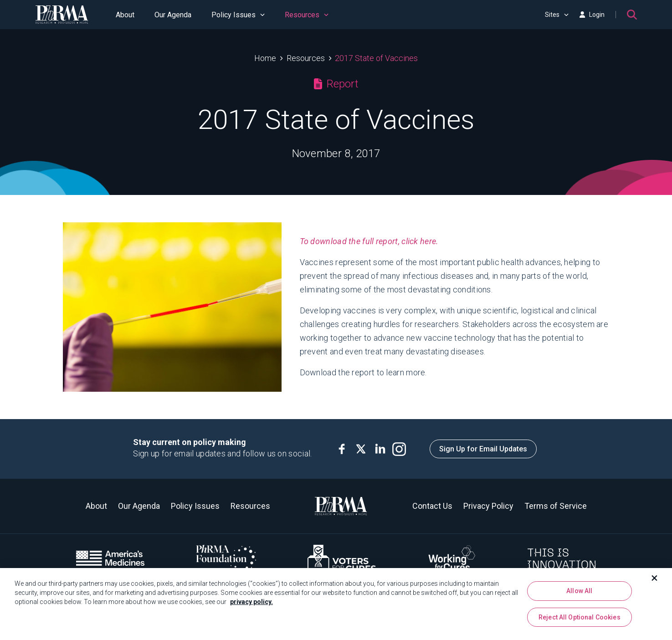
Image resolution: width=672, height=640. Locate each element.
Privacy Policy (488, 506)
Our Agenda (173, 15)
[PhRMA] (62, 15)
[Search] (632, 15)
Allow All (579, 591)
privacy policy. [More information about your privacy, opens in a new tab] (251, 602)
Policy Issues (238, 15)
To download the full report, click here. (369, 241)
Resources (307, 15)
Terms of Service (556, 506)
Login (592, 15)
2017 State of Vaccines (376, 58)
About (125, 15)
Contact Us (432, 506)
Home (265, 58)
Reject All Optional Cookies (580, 617)
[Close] (655, 578)
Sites (557, 15)
